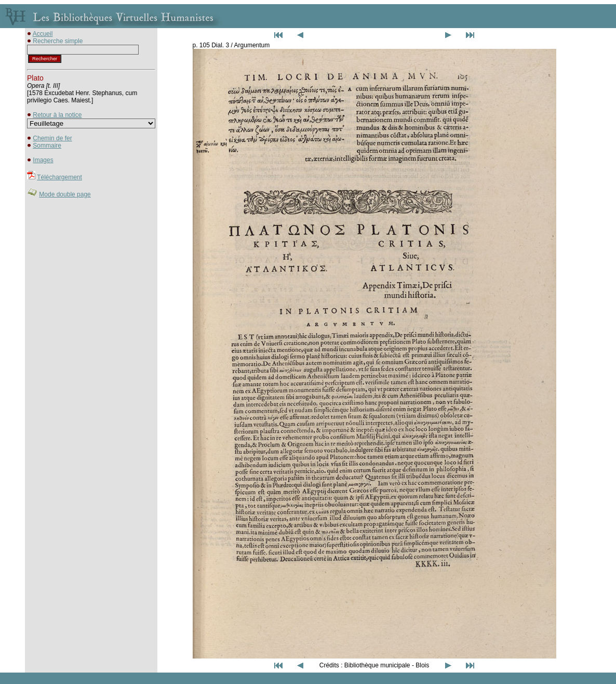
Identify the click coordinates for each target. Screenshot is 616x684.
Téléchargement (59, 177)
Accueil (43, 34)
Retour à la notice (57, 115)
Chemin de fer (52, 138)
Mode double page (65, 194)
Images (43, 160)
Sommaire (47, 146)
